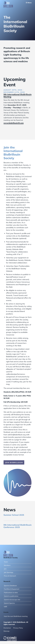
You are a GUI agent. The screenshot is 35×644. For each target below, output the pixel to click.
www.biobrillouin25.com (14, 123)
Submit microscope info (12, 600)
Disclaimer (7, 628)
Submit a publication (11, 596)
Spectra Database (10, 586)
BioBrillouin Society (11, 558)
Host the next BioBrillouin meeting (16, 616)
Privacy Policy (18, 628)
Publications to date (11, 593)
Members (7, 565)
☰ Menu (29, 3)
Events (6, 612)
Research (7, 581)
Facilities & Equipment (12, 589)
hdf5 (6, 607)
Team (6, 562)
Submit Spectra (9, 603)
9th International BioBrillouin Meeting (18, 96)
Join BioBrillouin (14, 462)
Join (5, 569)
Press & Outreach (10, 576)
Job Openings (9, 572)
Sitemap (6, 631)
